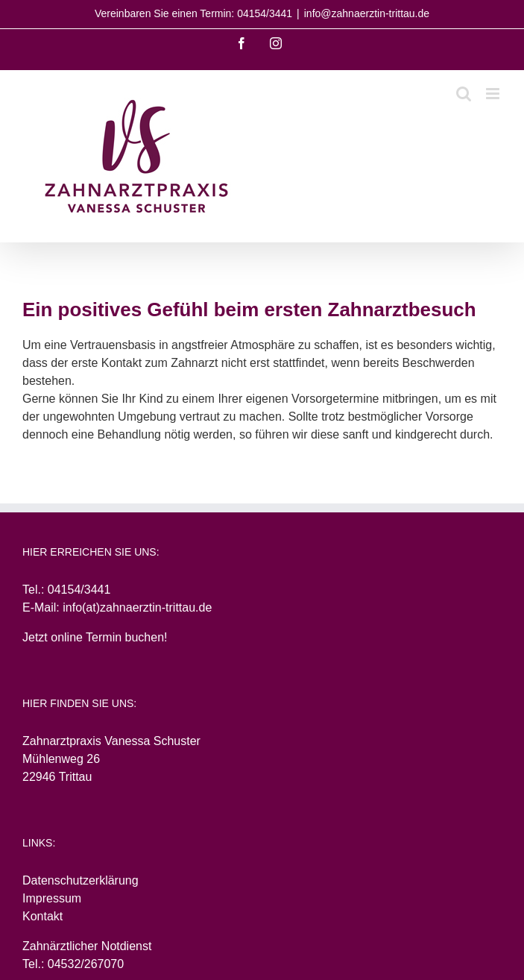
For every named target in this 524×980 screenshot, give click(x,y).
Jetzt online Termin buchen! (95, 637)
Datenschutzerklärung (81, 880)
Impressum (52, 898)
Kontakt (42, 916)
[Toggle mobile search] (464, 94)
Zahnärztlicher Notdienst (87, 946)
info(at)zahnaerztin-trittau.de (137, 607)
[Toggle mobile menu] (494, 94)
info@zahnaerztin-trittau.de (367, 13)
